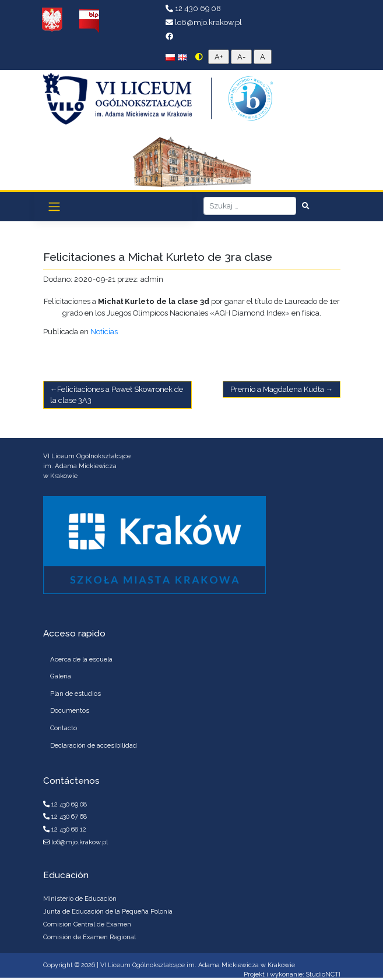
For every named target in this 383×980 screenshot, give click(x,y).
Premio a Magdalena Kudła (277, 389)
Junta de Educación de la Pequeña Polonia (108, 911)
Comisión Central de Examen (87, 924)
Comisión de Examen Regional (89, 937)
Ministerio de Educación (80, 898)
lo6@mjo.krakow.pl (204, 22)
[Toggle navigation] (54, 207)
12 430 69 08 (193, 8)
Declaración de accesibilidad (94, 745)
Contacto (64, 728)
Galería (61, 676)
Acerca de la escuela (81, 659)
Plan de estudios (75, 694)
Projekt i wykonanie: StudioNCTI (292, 974)
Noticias (104, 332)
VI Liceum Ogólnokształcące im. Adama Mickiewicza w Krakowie (198, 965)
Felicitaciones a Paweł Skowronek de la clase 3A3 (117, 395)
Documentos (70, 710)
